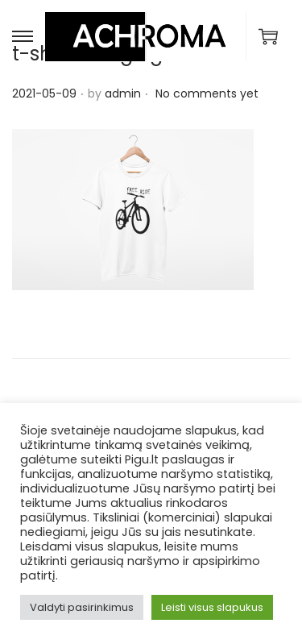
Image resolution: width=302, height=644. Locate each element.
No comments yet (207, 93)
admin (123, 93)
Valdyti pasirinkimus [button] (82, 607)
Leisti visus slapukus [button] (212, 607)
